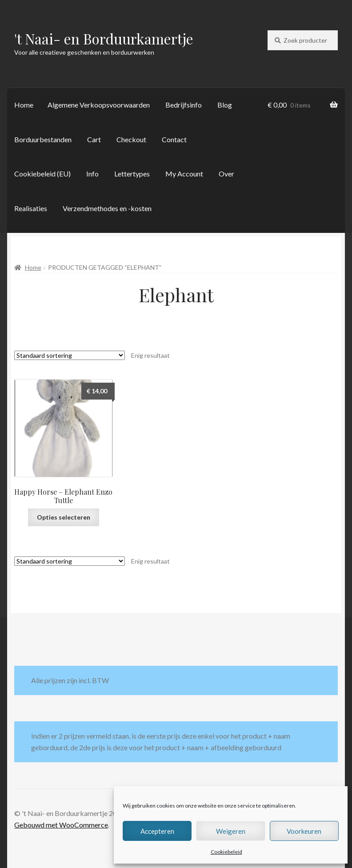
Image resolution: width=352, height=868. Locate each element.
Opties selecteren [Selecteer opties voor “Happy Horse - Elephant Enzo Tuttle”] (64, 517)
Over (226, 174)
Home (24, 105)
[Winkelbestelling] (70, 355)
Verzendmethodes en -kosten (107, 208)
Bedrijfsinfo (184, 105)
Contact (174, 139)
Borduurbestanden (43, 139)
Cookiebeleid (226, 852)
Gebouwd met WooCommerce (61, 825)
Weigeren (231, 831)
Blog (225, 105)
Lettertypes (132, 174)
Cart (94, 139)
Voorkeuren (304, 831)
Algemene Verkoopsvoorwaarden (99, 105)
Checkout (131, 139)
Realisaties (31, 208)
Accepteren (157, 831)
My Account (184, 174)
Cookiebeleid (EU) (42, 174)
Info (92, 174)
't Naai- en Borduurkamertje (104, 38)
